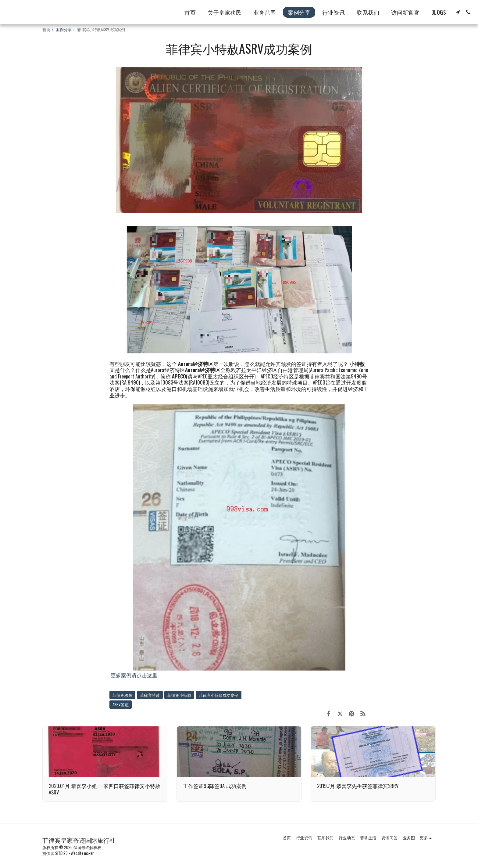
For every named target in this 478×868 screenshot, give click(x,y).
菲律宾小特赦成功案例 (219, 695)
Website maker (82, 853)
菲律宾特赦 (150, 695)
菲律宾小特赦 (179, 695)
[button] (458, 12)
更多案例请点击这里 (134, 675)
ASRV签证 (121, 704)
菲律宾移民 (122, 695)
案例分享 (64, 29)
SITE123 (61, 853)
